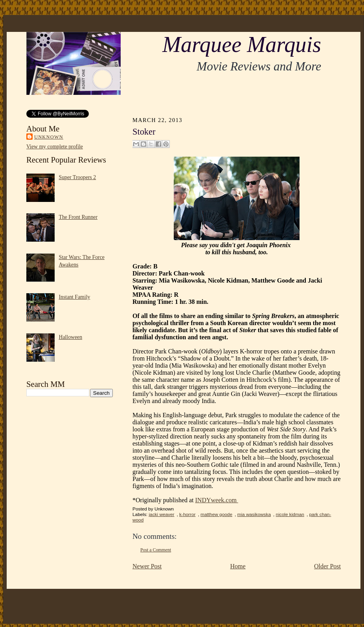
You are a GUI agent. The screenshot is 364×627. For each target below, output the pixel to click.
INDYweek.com (217, 500)
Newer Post (147, 566)
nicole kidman (290, 514)
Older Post (327, 566)
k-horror (187, 514)
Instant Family (75, 297)
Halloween (71, 337)
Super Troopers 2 (78, 177)
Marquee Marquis (242, 44)
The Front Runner (78, 217)
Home (238, 566)
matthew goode (216, 514)
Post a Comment (156, 550)
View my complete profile (55, 147)
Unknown (49, 137)
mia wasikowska (254, 514)
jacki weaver (161, 514)
